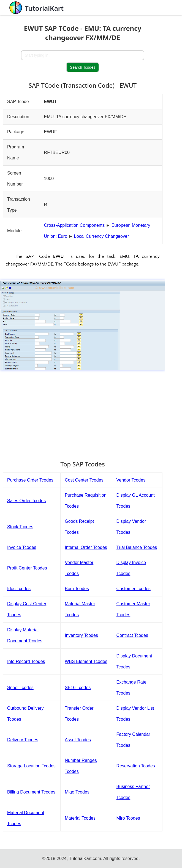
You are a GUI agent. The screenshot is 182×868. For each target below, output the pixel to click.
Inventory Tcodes (81, 635)
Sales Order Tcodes (26, 501)
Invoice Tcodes (22, 547)
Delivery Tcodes (23, 740)
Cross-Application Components (74, 225)
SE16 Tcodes (78, 688)
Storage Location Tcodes (31, 766)
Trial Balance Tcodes (137, 547)
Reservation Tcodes (136, 766)
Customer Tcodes (134, 589)
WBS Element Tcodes (86, 661)
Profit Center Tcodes (27, 568)
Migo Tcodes (77, 792)
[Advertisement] (83, 413)
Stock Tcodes (20, 527)
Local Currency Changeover (101, 236)
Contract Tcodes (132, 635)
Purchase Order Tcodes (30, 480)
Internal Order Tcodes (86, 547)
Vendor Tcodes (131, 480)
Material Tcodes (80, 818)
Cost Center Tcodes (84, 480)
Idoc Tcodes (19, 589)
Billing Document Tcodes (31, 792)
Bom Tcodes (77, 589)
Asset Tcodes (78, 740)
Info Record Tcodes (26, 661)
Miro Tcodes (128, 818)
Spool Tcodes (20, 688)
